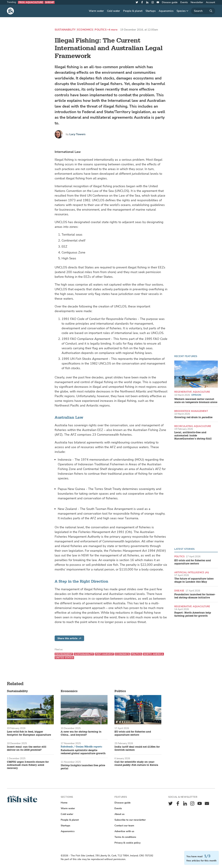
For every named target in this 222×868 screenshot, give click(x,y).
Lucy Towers (77, 134)
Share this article (69, 638)
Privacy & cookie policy (127, 843)
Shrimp (50, 2)
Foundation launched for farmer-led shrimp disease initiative (195, 596)
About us (119, 814)
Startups (151, 11)
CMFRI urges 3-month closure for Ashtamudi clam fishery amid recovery (28, 765)
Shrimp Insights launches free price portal (83, 767)
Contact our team (124, 826)
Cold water (114, 11)
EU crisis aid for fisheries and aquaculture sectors (193, 562)
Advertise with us (124, 831)
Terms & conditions (125, 837)
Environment (64, 654)
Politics (101, 30)
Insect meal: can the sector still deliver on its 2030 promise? (27, 748)
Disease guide (170, 2)
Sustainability (65, 30)
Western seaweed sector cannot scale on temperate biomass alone (196, 401)
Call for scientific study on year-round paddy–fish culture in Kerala (136, 764)
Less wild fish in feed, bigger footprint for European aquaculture (29, 733)
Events (184, 2)
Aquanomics (166, 11)
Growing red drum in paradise (193, 417)
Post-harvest (104, 654)
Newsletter (197, 2)
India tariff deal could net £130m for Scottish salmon (137, 748)
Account (210, 2)
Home (64, 803)
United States (64, 658)
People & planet (133, 11)
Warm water (96, 11)
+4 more (112, 30)
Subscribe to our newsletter (130, 820)
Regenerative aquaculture (192, 392)
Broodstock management (191, 411)
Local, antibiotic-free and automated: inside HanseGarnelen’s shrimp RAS (193, 436)
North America (153, 654)
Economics (85, 30)
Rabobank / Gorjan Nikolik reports (81, 747)
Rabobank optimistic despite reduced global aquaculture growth (83, 752)
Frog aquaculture (31, 2)
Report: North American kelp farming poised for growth (193, 614)
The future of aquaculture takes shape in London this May (194, 580)
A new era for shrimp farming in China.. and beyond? (81, 733)
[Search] (203, 11)
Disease (179, 591)
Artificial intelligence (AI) (192, 572)
